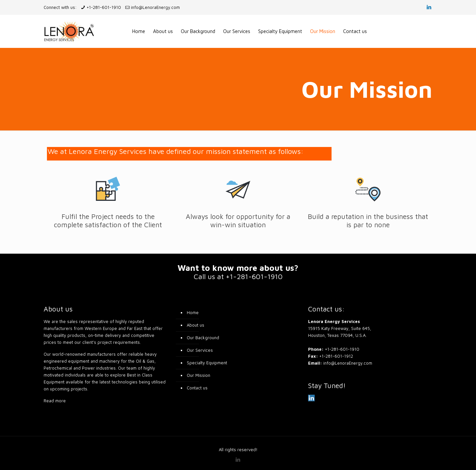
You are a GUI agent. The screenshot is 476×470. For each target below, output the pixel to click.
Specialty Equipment (207, 363)
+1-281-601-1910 (104, 7)
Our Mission (198, 375)
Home (193, 312)
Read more (55, 401)
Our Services (200, 350)
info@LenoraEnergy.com (155, 7)
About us (196, 325)
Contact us (197, 388)
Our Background (203, 338)
